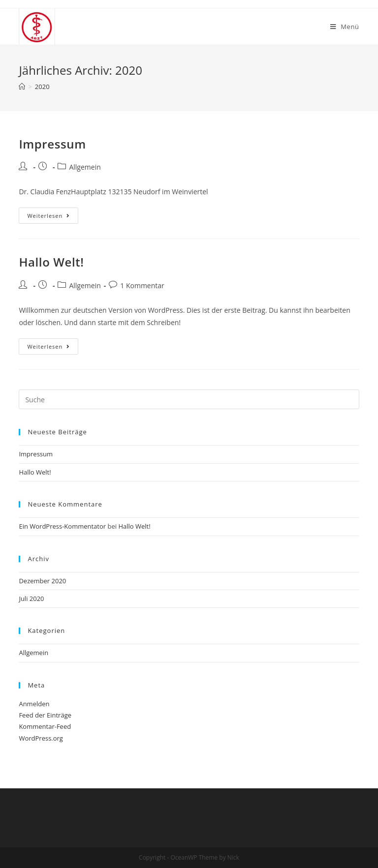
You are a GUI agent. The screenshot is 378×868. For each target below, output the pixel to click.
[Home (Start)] (22, 87)
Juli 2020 (31, 599)
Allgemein (85, 167)
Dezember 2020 (42, 581)
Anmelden (34, 704)
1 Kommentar (142, 285)
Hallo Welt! (51, 262)
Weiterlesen (48, 216)
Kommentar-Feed (45, 726)
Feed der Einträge (45, 715)
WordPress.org (41, 738)
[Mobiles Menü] (345, 27)
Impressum (52, 144)
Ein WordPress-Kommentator (62, 526)
